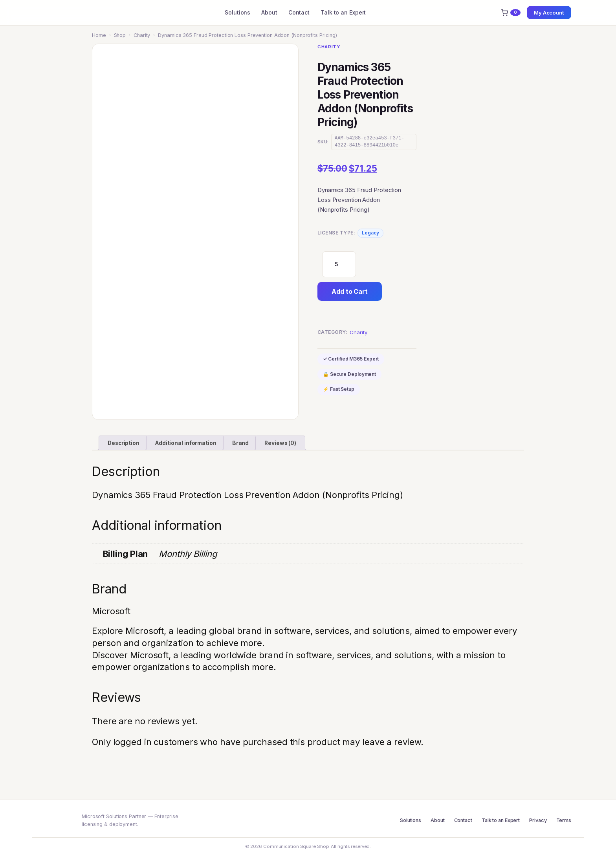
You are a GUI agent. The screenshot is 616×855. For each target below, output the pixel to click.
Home (99, 35)
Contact (299, 12)
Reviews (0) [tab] (280, 443)
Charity (142, 35)
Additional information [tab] (186, 443)
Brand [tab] (241, 443)
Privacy (538, 820)
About (269, 12)
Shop (120, 35)
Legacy (370, 233)
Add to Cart (350, 291)
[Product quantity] (339, 264)
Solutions (237, 12)
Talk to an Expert (343, 12)
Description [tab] (124, 443)
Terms (564, 820)
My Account (549, 13)
